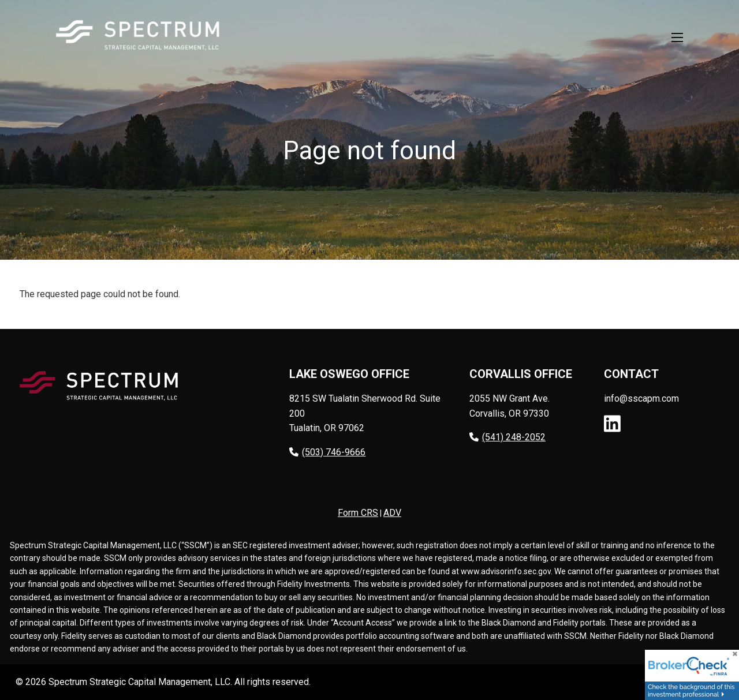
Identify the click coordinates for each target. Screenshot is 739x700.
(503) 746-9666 (327, 452)
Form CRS (358, 513)
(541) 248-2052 (507, 438)
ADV (392, 513)
